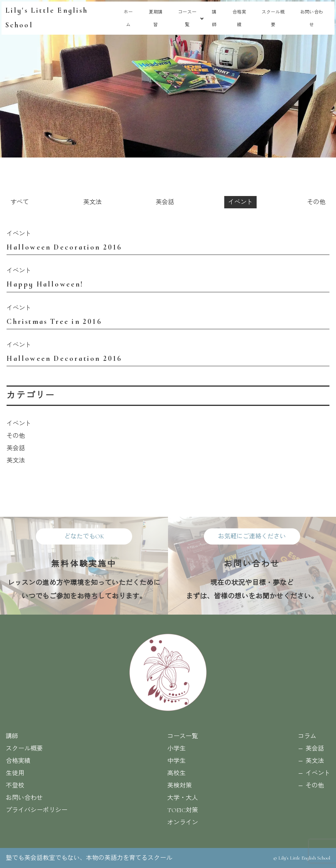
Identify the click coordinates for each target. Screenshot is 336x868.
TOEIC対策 (183, 810)
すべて (20, 202)
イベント (240, 202)
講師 (12, 736)
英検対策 (180, 786)
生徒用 (15, 773)
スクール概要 (24, 749)
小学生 (176, 749)
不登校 (15, 786)
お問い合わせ (24, 798)
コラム (307, 736)
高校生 (176, 773)
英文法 (92, 202)
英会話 (165, 202)
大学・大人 (183, 798)
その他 (316, 202)
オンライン (183, 823)
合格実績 (18, 761)
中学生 (176, 761)
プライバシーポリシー (37, 810)
